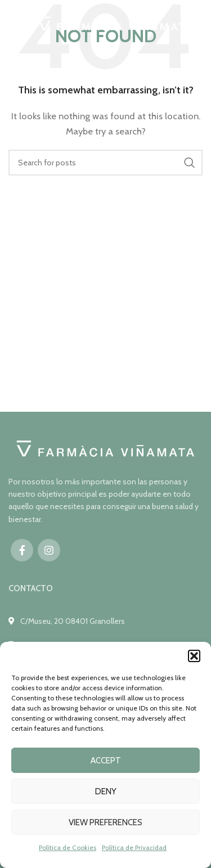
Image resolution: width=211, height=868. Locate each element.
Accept (106, 761)
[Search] (105, 163)
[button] (194, 656)
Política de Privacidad (134, 847)
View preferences (105, 822)
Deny (106, 791)
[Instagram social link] (49, 550)
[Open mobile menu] (14, 25)
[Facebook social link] (22, 550)
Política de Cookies (68, 847)
